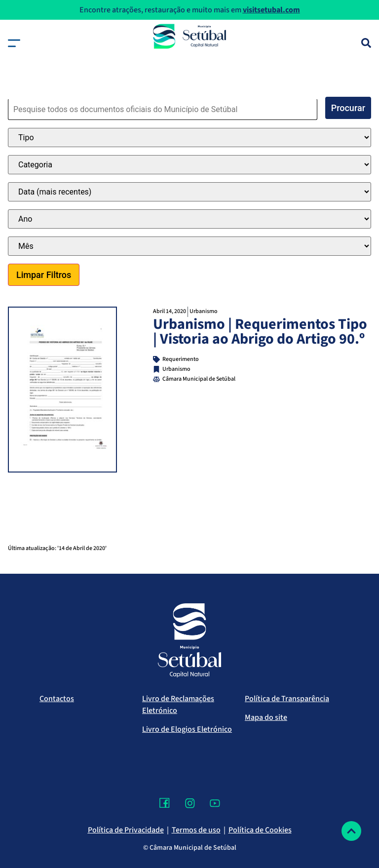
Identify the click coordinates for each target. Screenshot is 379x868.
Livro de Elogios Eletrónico (187, 729)
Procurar (348, 108)
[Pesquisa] (366, 43)
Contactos (57, 699)
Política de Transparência (287, 699)
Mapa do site (266, 717)
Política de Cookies (260, 830)
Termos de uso (196, 830)
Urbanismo (204, 311)
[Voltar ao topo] (351, 831)
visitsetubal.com (271, 10)
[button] (14, 43)
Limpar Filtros (44, 275)
